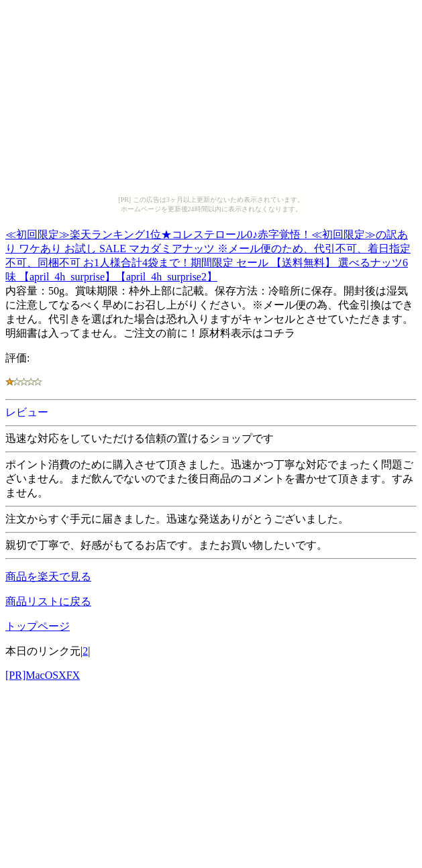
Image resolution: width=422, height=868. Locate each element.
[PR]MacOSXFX (43, 675)
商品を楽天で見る (48, 577)
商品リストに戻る (48, 601)
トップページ (38, 626)
